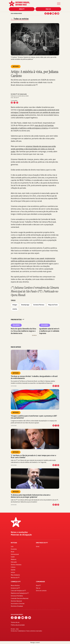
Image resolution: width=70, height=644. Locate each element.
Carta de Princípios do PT (18, 591)
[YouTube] (53, 14)
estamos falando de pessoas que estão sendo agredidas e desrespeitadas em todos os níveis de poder (33, 149)
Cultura (13, 567)
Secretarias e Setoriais (18, 604)
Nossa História (15, 585)
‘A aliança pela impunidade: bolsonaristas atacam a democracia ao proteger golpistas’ (31, 496)
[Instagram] (48, 14)
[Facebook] (46, 14)
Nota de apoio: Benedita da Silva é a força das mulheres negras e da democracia (23, 331)
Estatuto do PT (15, 588)
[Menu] (59, 4)
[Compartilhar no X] (56, 386)
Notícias (14, 543)
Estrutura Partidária (17, 596)
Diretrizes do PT (42, 543)
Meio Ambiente (15, 575)
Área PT (22, 9)
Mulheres (16, 325)
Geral (38, 546)
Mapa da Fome (53, 305)
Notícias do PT (15, 578)
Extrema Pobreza (39, 305)
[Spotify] (58, 14)
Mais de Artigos (16, 347)
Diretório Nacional (16, 601)
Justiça (13, 572)
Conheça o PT (16, 582)
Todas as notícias (20, 19)
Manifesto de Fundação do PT (20, 593)
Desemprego (25, 305)
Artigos (15, 305)
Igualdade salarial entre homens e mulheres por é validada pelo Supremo (52, 331)
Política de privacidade (18, 625)
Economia (14, 549)
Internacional (15, 554)
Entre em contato (41, 591)
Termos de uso (15, 622)
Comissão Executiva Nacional (20, 598)
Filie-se (48, 9)
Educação (14, 562)
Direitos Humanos (16, 565)
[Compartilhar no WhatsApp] (17, 103)
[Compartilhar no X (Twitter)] (15, 103)
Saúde (13, 557)
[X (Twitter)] (51, 14)
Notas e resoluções (19, 532)
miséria (15, 309)
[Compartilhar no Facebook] (12, 103)
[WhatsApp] (56, 14)
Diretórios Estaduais (17, 606)
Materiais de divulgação (21, 535)
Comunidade (40, 582)
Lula (12, 546)
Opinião (13, 570)
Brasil (13, 552)
